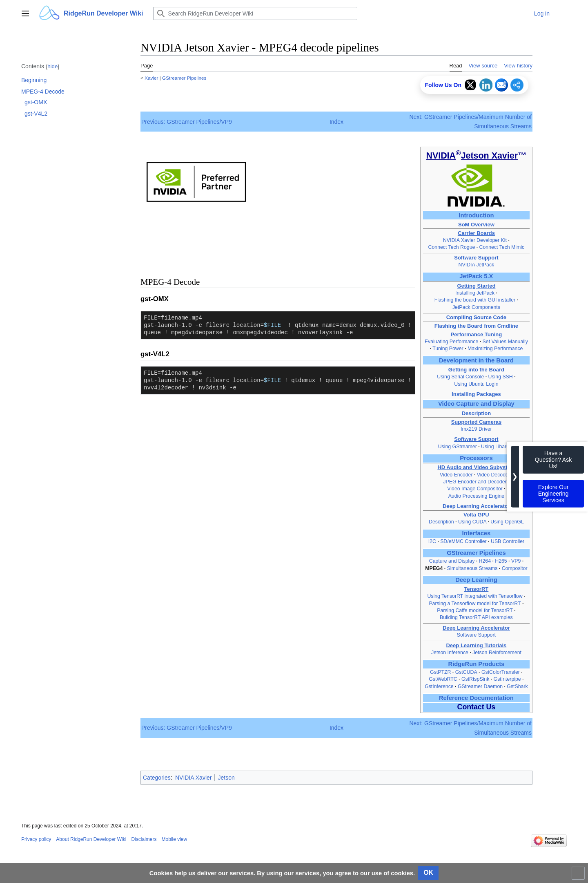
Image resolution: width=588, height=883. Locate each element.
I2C (432, 541)
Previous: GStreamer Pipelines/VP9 (187, 122)
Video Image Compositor (475, 489)
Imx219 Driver (476, 429)
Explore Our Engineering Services (553, 494)
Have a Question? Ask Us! (553, 460)
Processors (476, 458)
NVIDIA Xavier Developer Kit (475, 240)
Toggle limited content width (579, 877)
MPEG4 (434, 568)
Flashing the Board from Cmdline (476, 326)
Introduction (476, 215)
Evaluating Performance (451, 342)
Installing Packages (476, 394)
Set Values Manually (505, 342)
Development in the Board (476, 360)
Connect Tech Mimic (502, 247)
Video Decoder (493, 475)
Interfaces (477, 533)
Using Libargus (498, 447)
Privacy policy (36, 839)
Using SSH (501, 377)
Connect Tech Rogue (452, 247)
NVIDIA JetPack (477, 265)
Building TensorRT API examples (476, 617)
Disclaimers (144, 839)
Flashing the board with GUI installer (475, 300)
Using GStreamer (458, 447)
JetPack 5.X (476, 276)
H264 (485, 561)
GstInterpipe (507, 679)
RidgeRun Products (477, 664)
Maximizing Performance (495, 349)
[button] (25, 13)
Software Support (476, 635)
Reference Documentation (476, 698)
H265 (501, 561)
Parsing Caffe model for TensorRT (475, 610)
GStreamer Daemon (480, 686)
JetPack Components (476, 307)
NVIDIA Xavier (193, 778)
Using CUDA (473, 522)
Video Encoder (457, 475)
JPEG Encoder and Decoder (476, 482)
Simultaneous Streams (472, 568)
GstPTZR (440, 672)
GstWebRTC (443, 679)
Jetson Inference (450, 653)
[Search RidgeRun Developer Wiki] (255, 13)
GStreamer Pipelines (184, 78)
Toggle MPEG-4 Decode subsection (16, 95)
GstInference (439, 686)
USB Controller (508, 541)
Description (477, 413)
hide (52, 66)
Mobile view (174, 839)
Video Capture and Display (476, 404)
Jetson (226, 778)
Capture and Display (452, 561)
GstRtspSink (475, 679)
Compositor (515, 568)
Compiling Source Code (476, 317)
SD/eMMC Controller (463, 541)
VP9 (516, 561)
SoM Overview (476, 225)
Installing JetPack (475, 293)
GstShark (517, 686)
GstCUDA (466, 672)
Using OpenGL (507, 522)
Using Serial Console (460, 377)
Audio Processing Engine (477, 496)
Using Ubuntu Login (476, 384)
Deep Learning (476, 580)
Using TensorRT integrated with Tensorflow (475, 596)
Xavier (151, 78)
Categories (157, 778)
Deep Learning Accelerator (476, 506)
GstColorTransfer (501, 672)
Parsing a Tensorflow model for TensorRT (475, 604)
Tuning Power (448, 349)
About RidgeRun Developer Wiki (91, 839)
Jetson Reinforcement (497, 653)
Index (336, 122)
